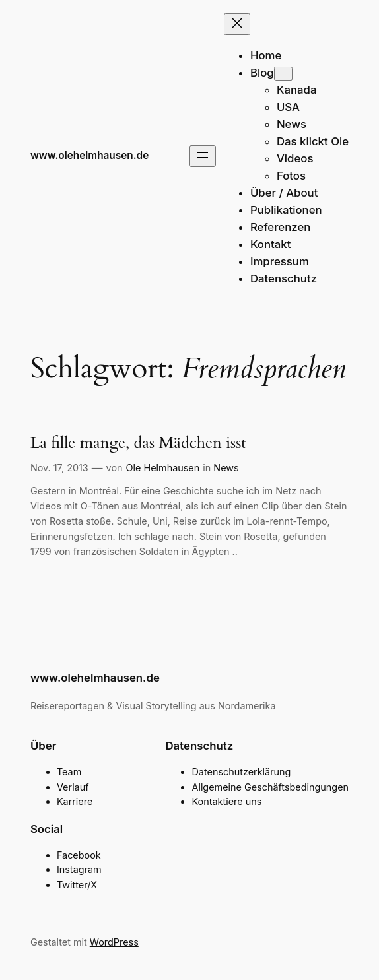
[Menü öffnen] (203, 156)
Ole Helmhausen (163, 468)
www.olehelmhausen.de (89, 155)
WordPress (114, 942)
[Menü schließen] (237, 24)
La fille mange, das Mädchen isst (138, 443)
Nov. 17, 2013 (59, 468)
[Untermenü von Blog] (283, 74)
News (226, 468)
